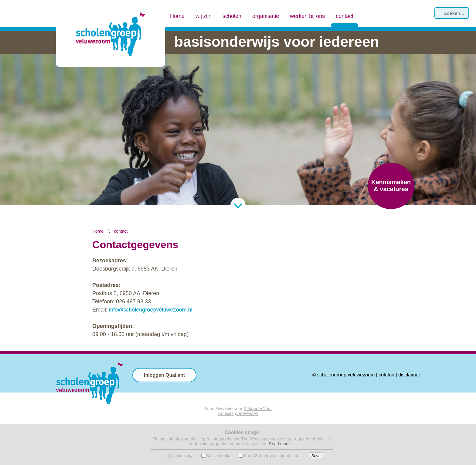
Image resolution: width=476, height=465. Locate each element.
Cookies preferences (238, 413)
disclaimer (409, 375)
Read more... (281, 444)
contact (345, 11)
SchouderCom (258, 409)
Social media (218, 456)
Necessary (182, 456)
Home (177, 16)
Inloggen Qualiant (164, 375)
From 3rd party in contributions (273, 456)
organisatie (266, 16)
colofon (386, 375)
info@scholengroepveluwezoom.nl (151, 310)
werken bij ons (307, 16)
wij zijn (204, 16)
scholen (232, 16)
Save (316, 456)
